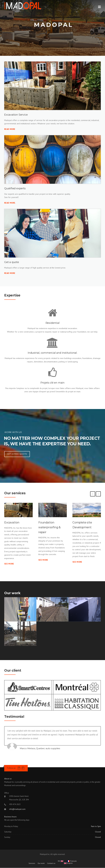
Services (32, 863)
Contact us (51, 863)
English (68, 863)
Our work (41, 863)
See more (9, 564)
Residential (53, 323)
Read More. (10, 203)
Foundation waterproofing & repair (49, 527)
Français (72, 861)
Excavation (12, 522)
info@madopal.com (17, 809)
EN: (61, 861)
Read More (10, 129)
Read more (10, 273)
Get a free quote (17, 454)
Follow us (11, 768)
